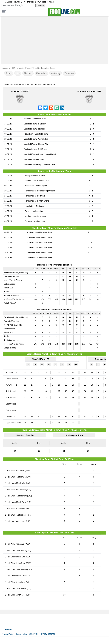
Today (9, 73)
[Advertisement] (54, 39)
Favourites (41, 73)
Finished (28, 73)
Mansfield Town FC (20, 91)
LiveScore (7, 629)
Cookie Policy (21, 634)
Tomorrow (69, 73)
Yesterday (56, 73)
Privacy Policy (8, 634)
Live (18, 73)
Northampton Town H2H (89, 91)
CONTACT (33, 634)
